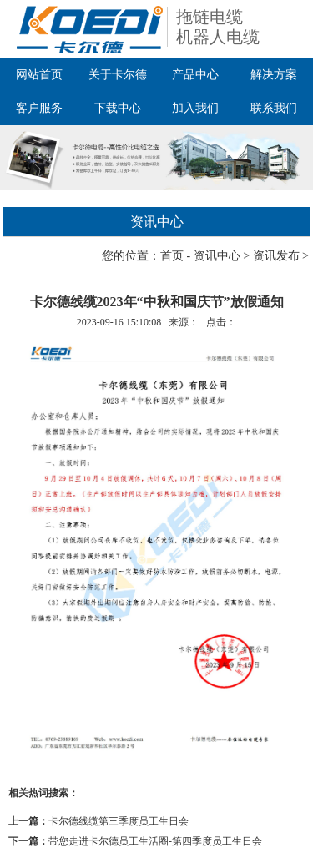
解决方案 (274, 75)
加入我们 (195, 108)
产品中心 (195, 75)
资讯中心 (217, 256)
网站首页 (39, 75)
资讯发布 (276, 256)
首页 (172, 256)
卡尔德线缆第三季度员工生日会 (119, 821)
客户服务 (39, 108)
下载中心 (118, 108)
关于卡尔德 (118, 75)
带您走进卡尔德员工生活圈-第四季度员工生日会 (155, 841)
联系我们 (274, 108)
